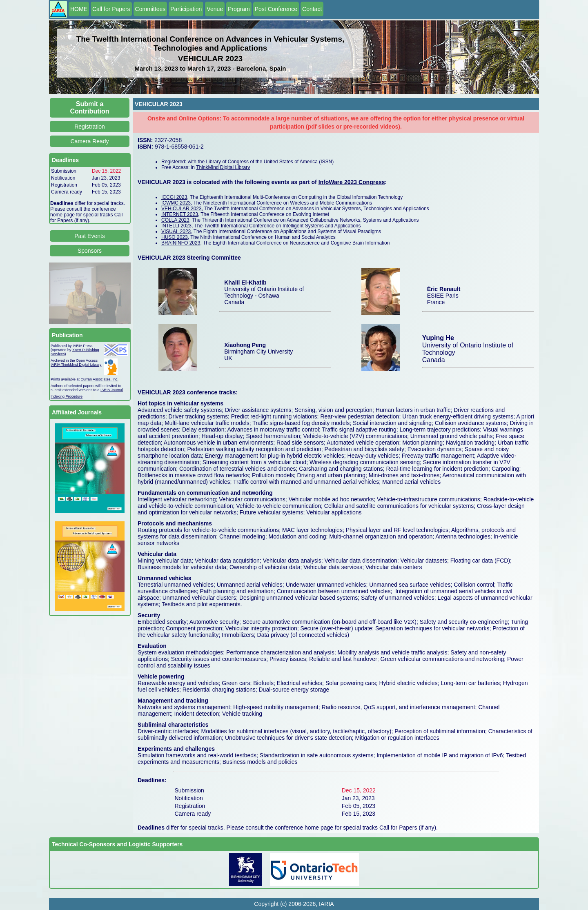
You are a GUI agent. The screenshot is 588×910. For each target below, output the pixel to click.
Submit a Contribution (90, 108)
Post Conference (276, 9)
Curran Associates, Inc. (100, 379)
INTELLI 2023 (176, 226)
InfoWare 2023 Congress (352, 182)
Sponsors (90, 251)
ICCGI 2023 (174, 197)
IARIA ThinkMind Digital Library (76, 365)
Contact (312, 9)
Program (239, 9)
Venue (215, 9)
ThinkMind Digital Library (223, 167)
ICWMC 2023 (176, 203)
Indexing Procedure (67, 396)
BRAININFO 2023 (181, 243)
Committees (150, 9)
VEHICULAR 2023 (182, 209)
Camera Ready (89, 141)
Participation (186, 9)
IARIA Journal (112, 390)
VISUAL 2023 (176, 231)
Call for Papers (111, 9)
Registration (90, 127)
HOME (79, 9)
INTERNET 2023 (180, 214)
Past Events (90, 236)
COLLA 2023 (175, 220)
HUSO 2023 (175, 237)
